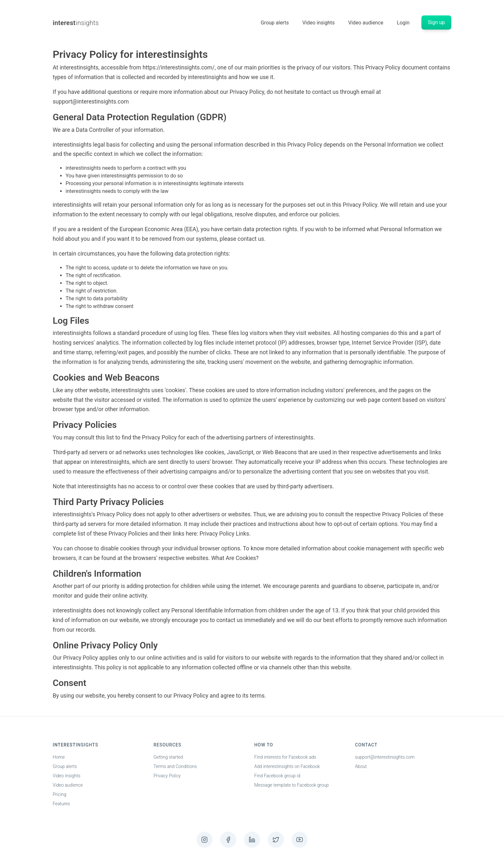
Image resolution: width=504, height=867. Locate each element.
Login (403, 23)
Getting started (168, 757)
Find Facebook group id (277, 776)
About (361, 766)
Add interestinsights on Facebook (287, 766)
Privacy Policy (167, 776)
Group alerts (275, 23)
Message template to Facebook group (292, 785)
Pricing (59, 794)
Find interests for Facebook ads (285, 757)
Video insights (318, 23)
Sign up (436, 22)
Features (61, 804)
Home (59, 757)
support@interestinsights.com (385, 757)
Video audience (366, 23)
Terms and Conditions (175, 766)
